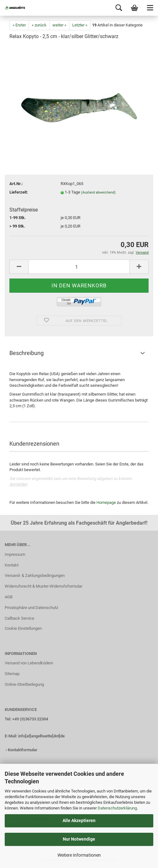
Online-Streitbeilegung (24, 684)
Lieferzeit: (19, 192)
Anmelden (18, 484)
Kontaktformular (23, 750)
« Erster (19, 25)
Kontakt (12, 565)
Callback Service (19, 618)
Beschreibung (27, 353)
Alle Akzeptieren (79, 820)
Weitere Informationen (79, 855)
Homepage (106, 502)
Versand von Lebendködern (29, 663)
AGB (9, 597)
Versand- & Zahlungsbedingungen (35, 575)
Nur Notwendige (79, 839)
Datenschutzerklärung (117, 808)
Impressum (15, 554)
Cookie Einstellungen (23, 628)
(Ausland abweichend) (98, 192)
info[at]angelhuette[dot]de (41, 736)
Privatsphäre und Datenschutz (31, 608)
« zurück (39, 25)
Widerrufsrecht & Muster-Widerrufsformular (44, 586)
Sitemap (12, 674)
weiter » (59, 25)
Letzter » (80, 25)
